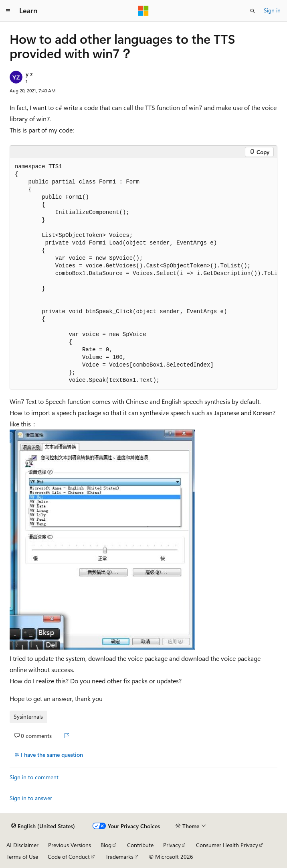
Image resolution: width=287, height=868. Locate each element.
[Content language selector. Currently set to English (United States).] (43, 826)
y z (29, 74)
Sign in (272, 10)
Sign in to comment (34, 777)
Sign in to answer (31, 798)
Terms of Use (22, 857)
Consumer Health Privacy (227, 845)
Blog (106, 845)
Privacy (172, 845)
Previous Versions (70, 845)
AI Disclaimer (22, 845)
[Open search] (253, 11)
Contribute (140, 845)
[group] (143, 274)
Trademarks (119, 857)
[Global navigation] (8, 11)
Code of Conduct (69, 857)
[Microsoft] (143, 11)
